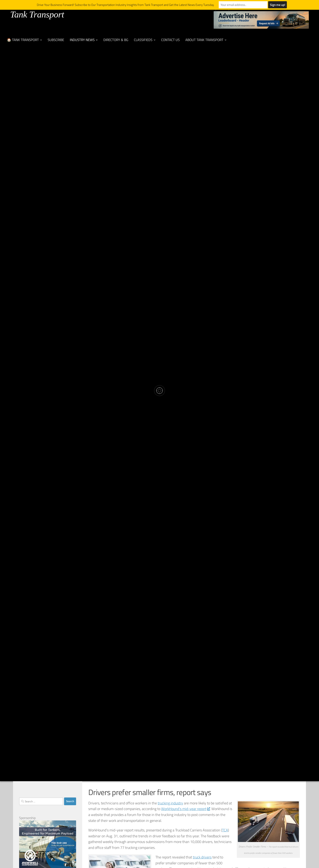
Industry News (82, 40)
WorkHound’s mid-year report (185, 809)
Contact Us (170, 40)
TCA (225, 830)
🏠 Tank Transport (23, 40)
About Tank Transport (204, 40)
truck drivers (202, 857)
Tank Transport (37, 14)
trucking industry (170, 803)
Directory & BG (116, 40)
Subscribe (56, 40)
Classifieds (143, 40)
